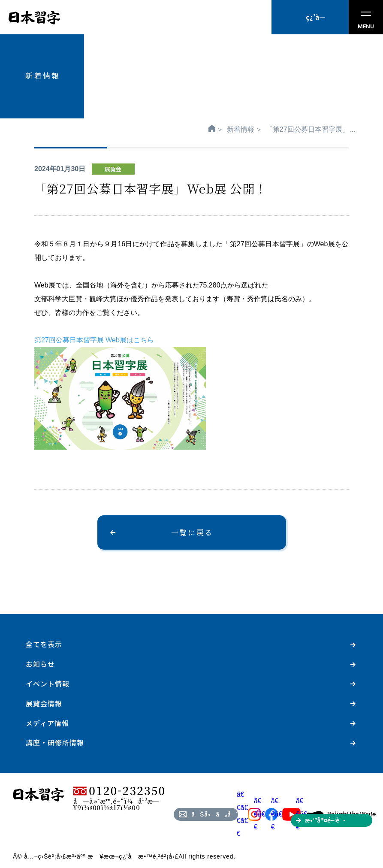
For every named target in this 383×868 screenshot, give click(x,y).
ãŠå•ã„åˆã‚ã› (215, 814)
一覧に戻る (192, 532)
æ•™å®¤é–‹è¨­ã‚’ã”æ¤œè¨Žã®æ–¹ (338, 821)
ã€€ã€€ (266, 814)
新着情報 (241, 129)
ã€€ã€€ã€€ (249, 814)
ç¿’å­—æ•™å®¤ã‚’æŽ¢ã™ (315, 23)
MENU (366, 21)
